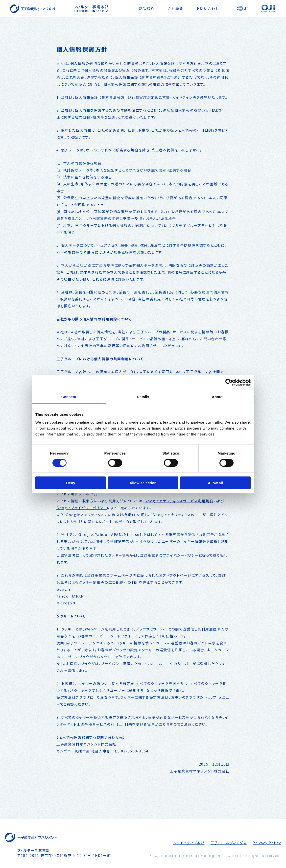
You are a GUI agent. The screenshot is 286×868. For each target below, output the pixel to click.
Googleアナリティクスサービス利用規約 (179, 501)
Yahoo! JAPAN (70, 596)
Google (64, 589)
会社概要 (175, 8)
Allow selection (143, 483)
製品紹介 (146, 8)
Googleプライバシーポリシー (82, 508)
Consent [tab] (69, 397)
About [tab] (217, 397)
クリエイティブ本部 (189, 843)
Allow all (215, 483)
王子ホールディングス (229, 843)
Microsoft (66, 603)
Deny (71, 483)
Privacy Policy (267, 843)
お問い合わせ (208, 8)
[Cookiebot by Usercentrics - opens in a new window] (229, 383)
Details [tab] (143, 397)
